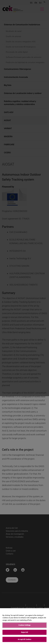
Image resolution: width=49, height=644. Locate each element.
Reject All (24, 633)
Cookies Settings (24, 626)
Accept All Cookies (24, 640)
